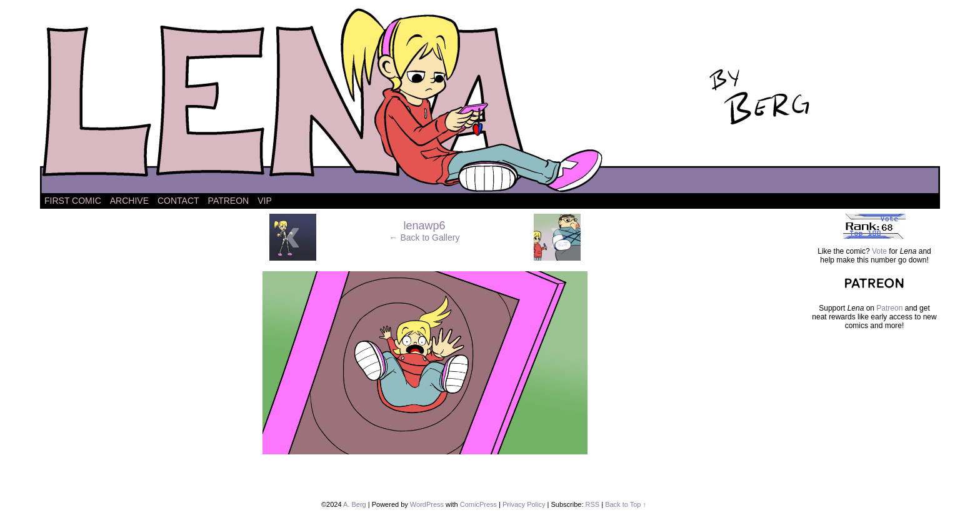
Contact (178, 201)
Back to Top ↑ (626, 504)
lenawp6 (424, 226)
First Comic (73, 201)
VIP (265, 201)
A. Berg (355, 504)
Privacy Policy (524, 504)
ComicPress (478, 504)
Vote (879, 251)
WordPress (427, 504)
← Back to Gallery (425, 237)
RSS (593, 504)
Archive (129, 201)
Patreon (229, 201)
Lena (490, 100)
